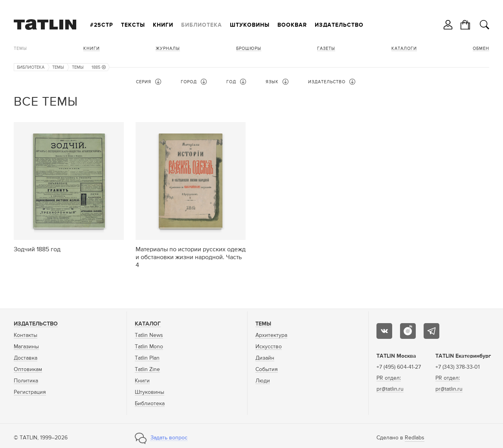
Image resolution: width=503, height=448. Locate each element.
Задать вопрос (169, 438)
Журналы (168, 48)
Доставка (26, 358)
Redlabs (415, 438)
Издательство (339, 25)
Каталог (148, 324)
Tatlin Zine (147, 369)
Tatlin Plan (147, 358)
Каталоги (404, 48)
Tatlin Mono (149, 347)
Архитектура (271, 335)
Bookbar (292, 25)
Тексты (133, 25)
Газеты (326, 48)
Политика (26, 381)
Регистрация (30, 392)
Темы (20, 48)
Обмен (481, 48)
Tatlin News (149, 335)
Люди (263, 381)
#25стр (102, 25)
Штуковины (250, 25)
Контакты (26, 335)
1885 (99, 67)
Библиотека (202, 25)
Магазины (26, 347)
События (267, 369)
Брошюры (249, 48)
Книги (163, 25)
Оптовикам (28, 369)
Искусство (269, 347)
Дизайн (265, 358)
